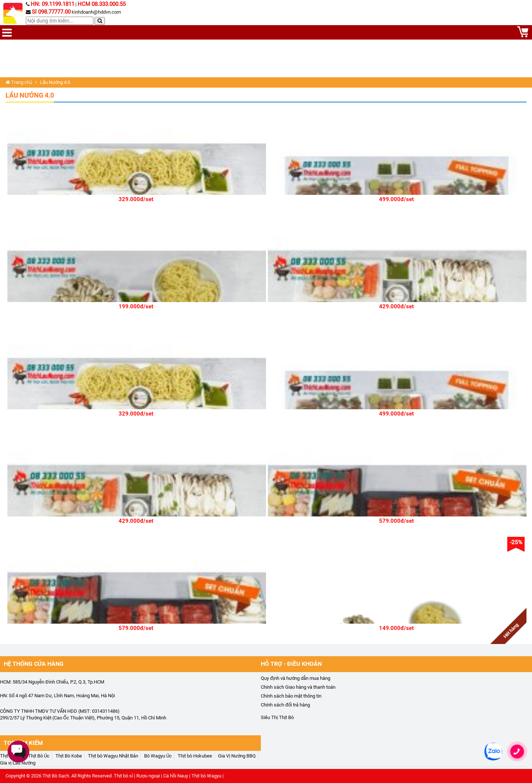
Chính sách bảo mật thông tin (291, 696)
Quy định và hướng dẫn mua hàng (296, 678)
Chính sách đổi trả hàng (285, 705)
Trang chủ (19, 82)
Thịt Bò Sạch (56, 776)
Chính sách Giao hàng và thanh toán (298, 687)
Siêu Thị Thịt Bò (277, 717)
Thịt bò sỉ (123, 776)
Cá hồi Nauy (176, 776)
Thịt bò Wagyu (206, 776)
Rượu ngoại (148, 776)
